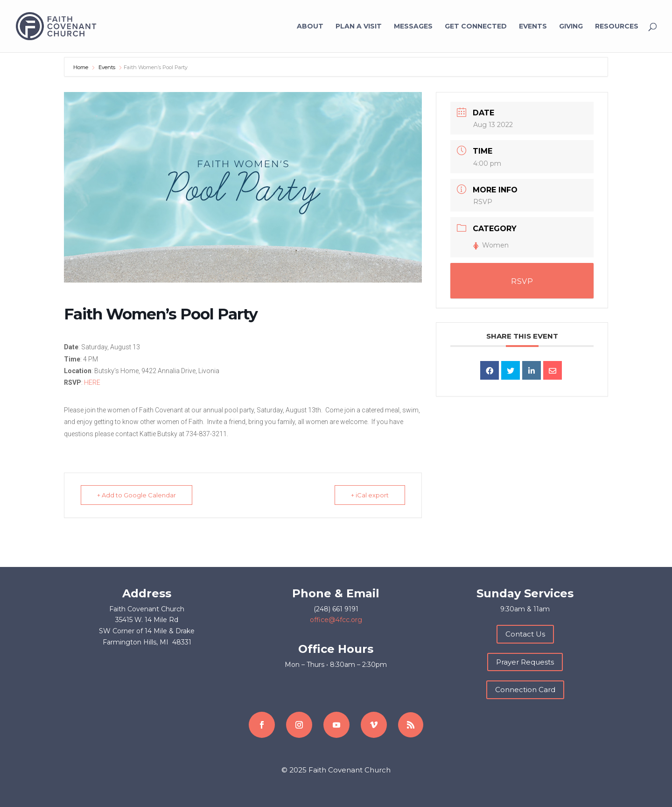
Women (491, 245)
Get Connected (476, 27)
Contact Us (525, 634)
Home (81, 67)
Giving (571, 27)
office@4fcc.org (336, 620)
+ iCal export (370, 495)
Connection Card (525, 690)
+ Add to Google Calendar (136, 495)
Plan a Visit (359, 27)
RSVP (483, 202)
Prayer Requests (525, 662)
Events (533, 27)
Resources (617, 27)
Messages (413, 27)
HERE (92, 382)
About (310, 27)
